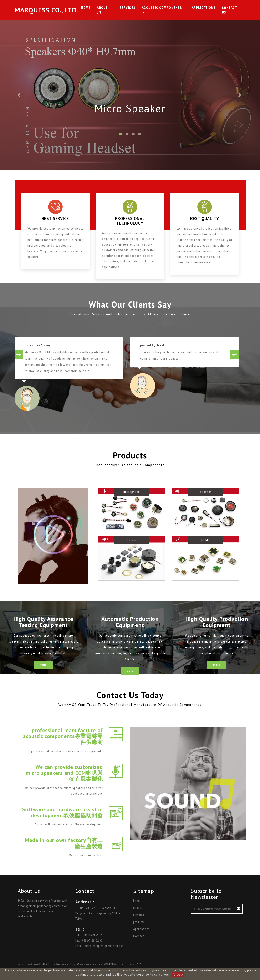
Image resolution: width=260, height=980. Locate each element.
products (139, 922)
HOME (92, 7)
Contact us (233, 10)
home (137, 901)
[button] (19, 95)
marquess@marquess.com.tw (104, 946)
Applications (205, 7)
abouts (138, 908)
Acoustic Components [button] (167, 8)
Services (132, 7)
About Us (111, 10)
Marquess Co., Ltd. (50, 10)
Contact (139, 936)
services (139, 915)
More (43, 671)
